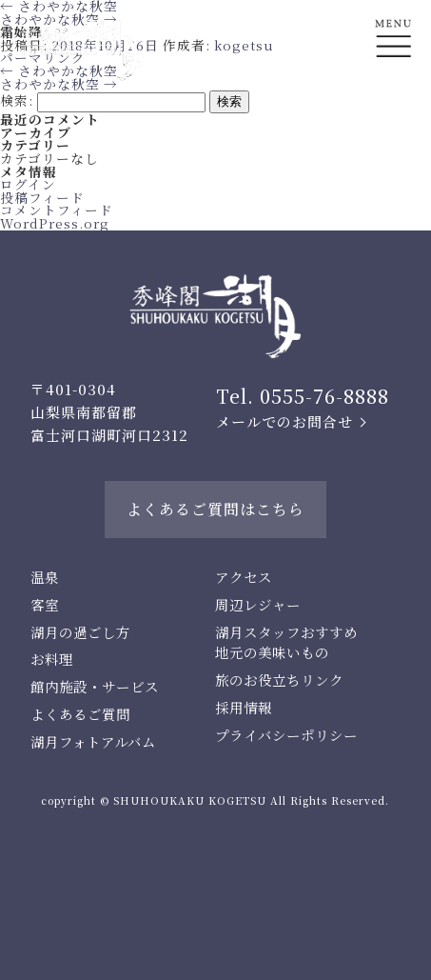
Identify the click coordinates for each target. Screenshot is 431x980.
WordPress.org (55, 223)
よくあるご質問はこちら (215, 509)
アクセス (244, 577)
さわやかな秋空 (59, 84)
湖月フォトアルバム (93, 741)
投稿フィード (42, 197)
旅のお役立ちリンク (279, 680)
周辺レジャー (258, 604)
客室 (45, 604)
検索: (17, 100)
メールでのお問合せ (284, 421)
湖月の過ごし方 (80, 632)
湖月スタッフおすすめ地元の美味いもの (286, 642)
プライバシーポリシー (286, 735)
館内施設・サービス (95, 686)
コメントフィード (57, 210)
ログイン (28, 184)
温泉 (45, 577)
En (393, 111)
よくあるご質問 (80, 714)
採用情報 (244, 707)
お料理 (52, 659)
